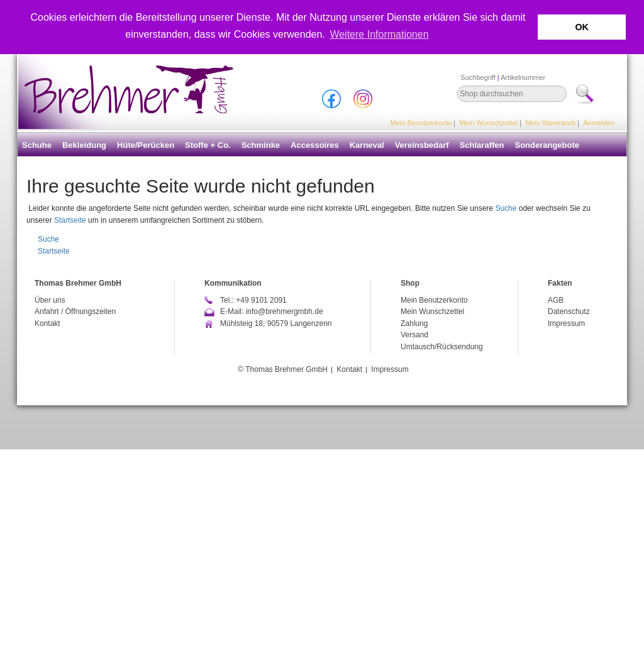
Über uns (50, 300)
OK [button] (582, 27)
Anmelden (599, 123)
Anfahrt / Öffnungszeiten (75, 312)
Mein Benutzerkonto (421, 123)
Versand (414, 335)
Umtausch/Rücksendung (442, 347)
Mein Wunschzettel (488, 123)
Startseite (70, 220)
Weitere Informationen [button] (379, 34)
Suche (506, 208)
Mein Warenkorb (550, 123)
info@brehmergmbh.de (285, 312)
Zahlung (414, 323)
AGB (556, 300)
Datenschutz (569, 312)
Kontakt (47, 323)
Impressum (566, 323)
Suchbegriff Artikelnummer (503, 77)
